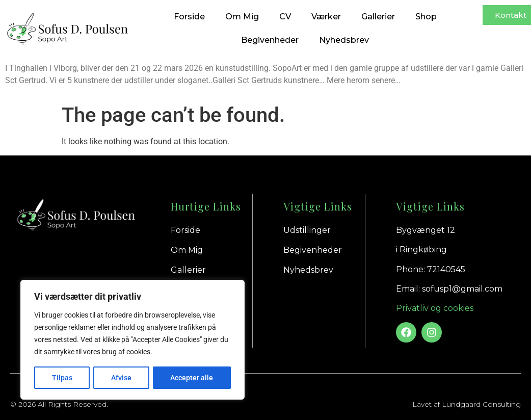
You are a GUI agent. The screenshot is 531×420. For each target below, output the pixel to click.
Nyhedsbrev (344, 40)
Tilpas (62, 378)
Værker (326, 17)
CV (285, 17)
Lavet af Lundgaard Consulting (467, 404)
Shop (426, 17)
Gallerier (378, 17)
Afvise (121, 378)
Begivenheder (270, 40)
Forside (189, 17)
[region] (132, 340)
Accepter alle (192, 378)
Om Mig (242, 17)
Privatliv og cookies (435, 308)
